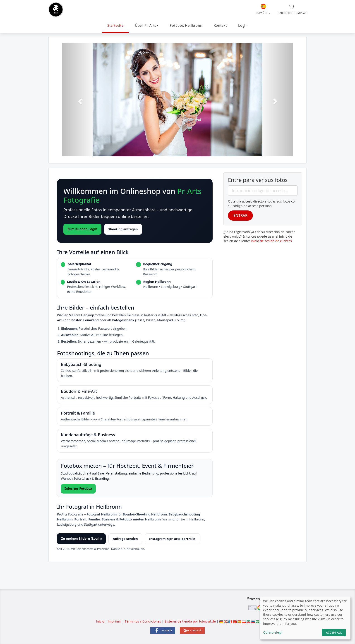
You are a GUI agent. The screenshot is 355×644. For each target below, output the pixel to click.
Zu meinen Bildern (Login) (81, 538)
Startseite (115, 25)
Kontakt (220, 25)
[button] (79, 100)
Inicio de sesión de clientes (271, 241)
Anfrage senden (125, 539)
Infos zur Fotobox (78, 488)
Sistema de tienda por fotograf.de (190, 621)
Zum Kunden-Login (82, 229)
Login (243, 25)
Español (263, 9)
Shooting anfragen (123, 229)
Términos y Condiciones (143, 621)
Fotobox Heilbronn (186, 25)
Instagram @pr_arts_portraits (172, 539)
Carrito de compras (292, 9)
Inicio (100, 621)
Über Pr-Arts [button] (147, 25)
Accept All (334, 633)
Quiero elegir (273, 632)
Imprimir (114, 621)
